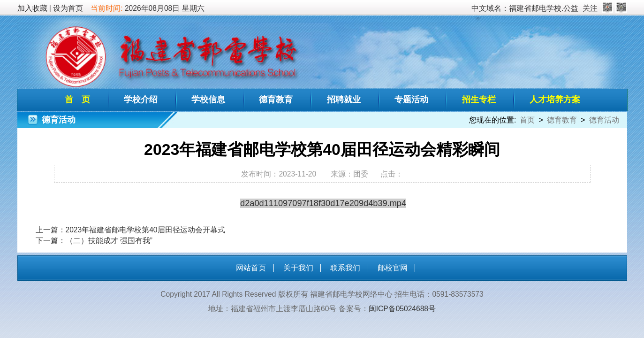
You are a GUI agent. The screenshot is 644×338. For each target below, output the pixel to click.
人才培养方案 (555, 100)
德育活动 (604, 120)
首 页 (77, 100)
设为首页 (68, 8)
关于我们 (298, 268)
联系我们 (345, 268)
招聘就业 (344, 100)
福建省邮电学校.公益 (544, 8)
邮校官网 (393, 268)
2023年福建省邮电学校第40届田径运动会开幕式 (145, 230)
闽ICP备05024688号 (402, 309)
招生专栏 (479, 100)
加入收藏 (32, 8)
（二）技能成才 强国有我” (109, 241)
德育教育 (276, 100)
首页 (527, 120)
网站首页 (251, 268)
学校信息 (208, 100)
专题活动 (411, 100)
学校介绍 (141, 100)
